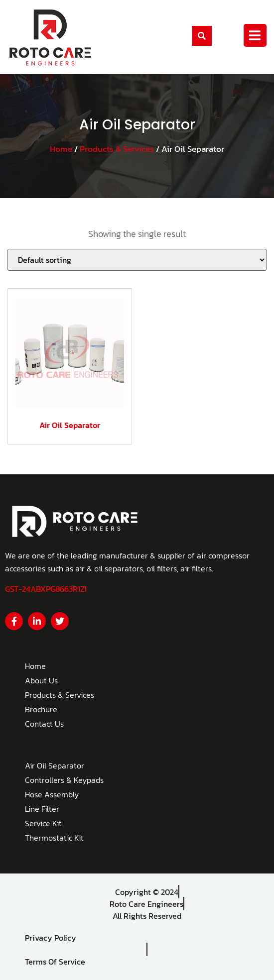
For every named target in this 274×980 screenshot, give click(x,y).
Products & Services (117, 149)
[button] (202, 36)
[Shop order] (137, 260)
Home (61, 149)
